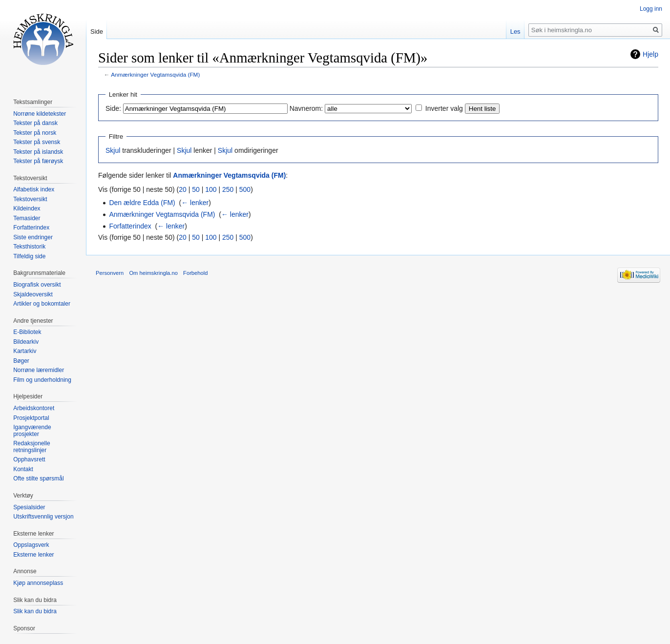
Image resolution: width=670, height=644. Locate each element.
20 (183, 189)
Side (97, 31)
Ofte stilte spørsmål (38, 478)
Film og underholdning (42, 380)
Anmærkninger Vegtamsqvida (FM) (155, 74)
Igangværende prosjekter (32, 431)
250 (228, 189)
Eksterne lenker (33, 555)
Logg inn (651, 9)
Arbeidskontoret (34, 408)
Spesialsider (29, 507)
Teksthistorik (29, 247)
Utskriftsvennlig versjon (43, 517)
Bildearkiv (26, 342)
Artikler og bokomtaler (42, 304)
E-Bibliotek (27, 332)
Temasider (27, 218)
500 (245, 189)
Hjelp (650, 54)
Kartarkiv (25, 351)
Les (515, 31)
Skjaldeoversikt (33, 294)
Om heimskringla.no (153, 273)
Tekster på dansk (35, 123)
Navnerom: (306, 108)
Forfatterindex (130, 226)
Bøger (21, 361)
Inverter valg (444, 108)
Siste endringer (33, 237)
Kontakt (23, 469)
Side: (113, 108)
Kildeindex (27, 208)
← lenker (195, 203)
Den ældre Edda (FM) (142, 203)
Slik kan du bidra (35, 611)
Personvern (110, 273)
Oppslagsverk (31, 545)
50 (196, 189)
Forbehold (195, 273)
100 (211, 189)
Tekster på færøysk (38, 161)
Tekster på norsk (35, 133)
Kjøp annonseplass (38, 583)
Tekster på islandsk (38, 152)
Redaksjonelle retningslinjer (31, 447)
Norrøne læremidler (39, 370)
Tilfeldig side (29, 256)
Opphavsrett (29, 459)
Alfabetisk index (34, 189)
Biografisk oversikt (37, 285)
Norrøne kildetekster (40, 114)
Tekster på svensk (37, 142)
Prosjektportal (31, 418)
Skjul (113, 150)
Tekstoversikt (30, 199)
